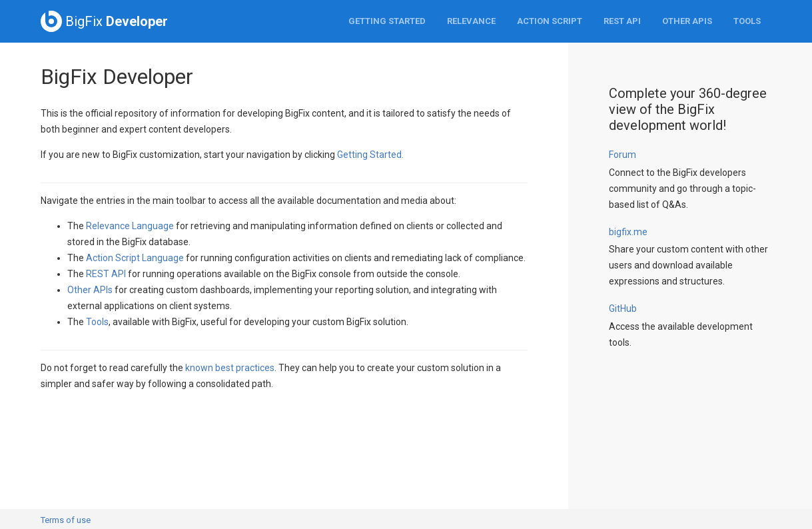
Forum (622, 155)
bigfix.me (628, 232)
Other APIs (687, 21)
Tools (747, 21)
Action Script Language (135, 258)
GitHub (623, 308)
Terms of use (66, 520)
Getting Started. (370, 155)
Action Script (550, 21)
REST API (622, 21)
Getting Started (387, 21)
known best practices (230, 368)
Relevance (471, 21)
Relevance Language (130, 226)
